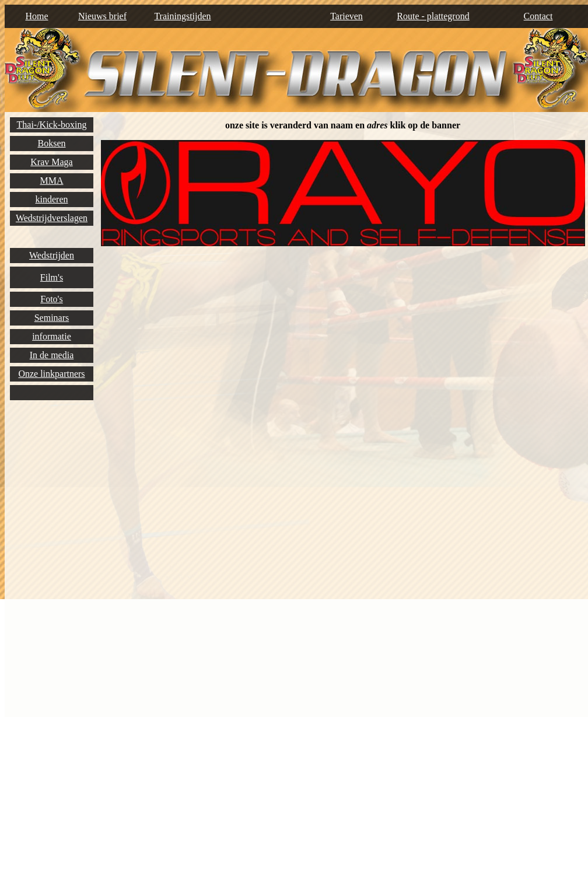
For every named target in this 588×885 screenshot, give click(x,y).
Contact (538, 16)
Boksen (52, 143)
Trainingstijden (182, 16)
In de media (52, 355)
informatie (52, 336)
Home (36, 16)
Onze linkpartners (51, 374)
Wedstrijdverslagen (52, 218)
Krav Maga (51, 162)
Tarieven (346, 16)
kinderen (52, 199)
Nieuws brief (102, 16)
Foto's (51, 299)
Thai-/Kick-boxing (52, 125)
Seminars (52, 318)
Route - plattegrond (433, 16)
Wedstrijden (52, 255)
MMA (51, 181)
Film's (52, 277)
